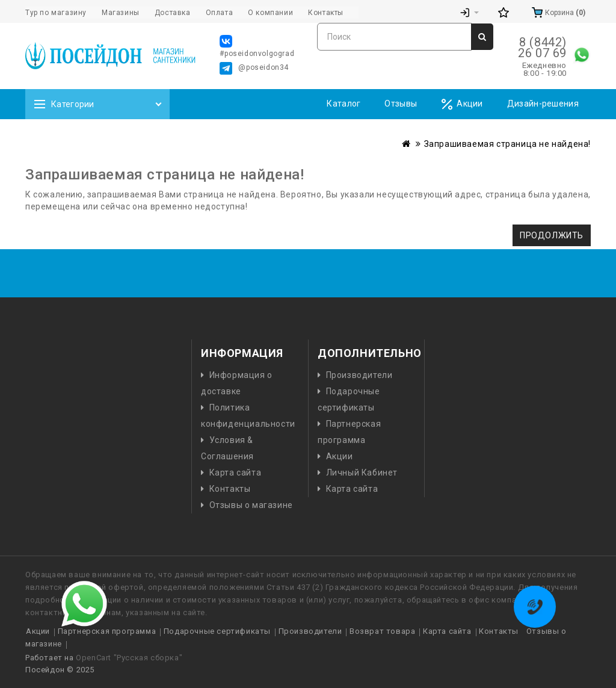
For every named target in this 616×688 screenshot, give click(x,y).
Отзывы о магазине (251, 505)
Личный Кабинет (362, 473)
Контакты (230, 489)
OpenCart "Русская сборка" (129, 658)
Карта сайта (236, 473)
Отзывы (401, 104)
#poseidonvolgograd (257, 46)
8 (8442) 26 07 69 (542, 48)
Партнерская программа (107, 631)
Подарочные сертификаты (217, 631)
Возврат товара (382, 631)
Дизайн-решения (543, 104)
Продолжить (552, 235)
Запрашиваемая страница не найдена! (507, 144)
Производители (359, 375)
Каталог (343, 104)
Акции (462, 104)
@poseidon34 (254, 68)
